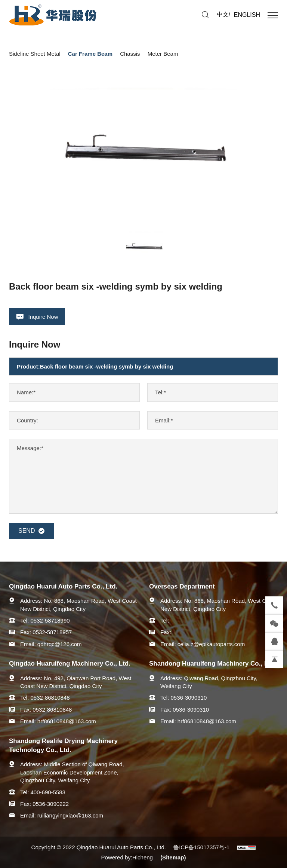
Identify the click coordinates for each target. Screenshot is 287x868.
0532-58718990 (50, 621)
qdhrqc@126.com (60, 644)
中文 (223, 14)
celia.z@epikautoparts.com (211, 644)
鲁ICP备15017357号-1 (201, 847)
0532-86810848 (50, 698)
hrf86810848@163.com (67, 721)
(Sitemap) (173, 857)
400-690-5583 (48, 792)
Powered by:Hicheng (127, 857)
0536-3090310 (189, 698)
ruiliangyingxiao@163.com (70, 815)
